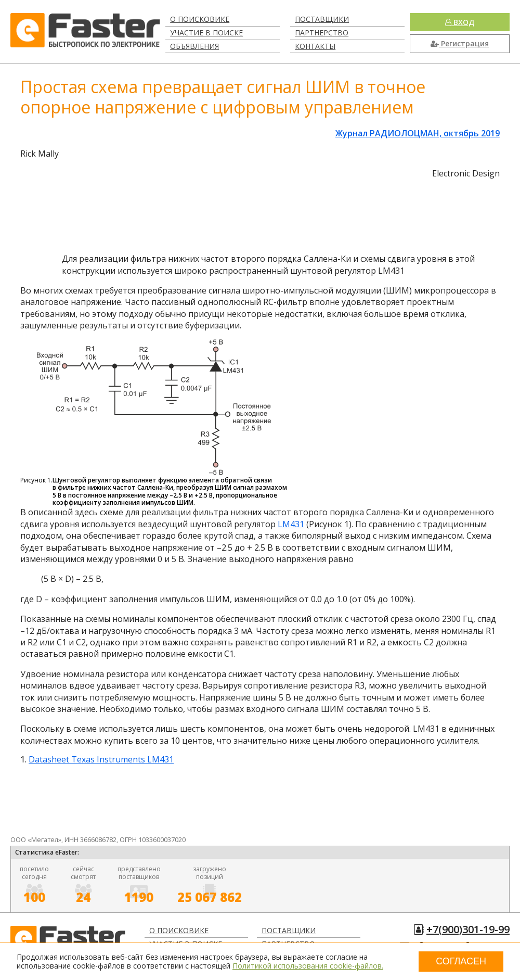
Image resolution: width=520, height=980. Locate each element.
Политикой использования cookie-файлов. (308, 966)
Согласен (461, 961)
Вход (460, 22)
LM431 (291, 524)
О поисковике (200, 19)
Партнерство (322, 33)
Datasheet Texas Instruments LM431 (101, 759)
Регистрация (460, 43)
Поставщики (322, 19)
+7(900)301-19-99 (468, 929)
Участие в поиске (206, 33)
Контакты (315, 46)
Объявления (194, 46)
